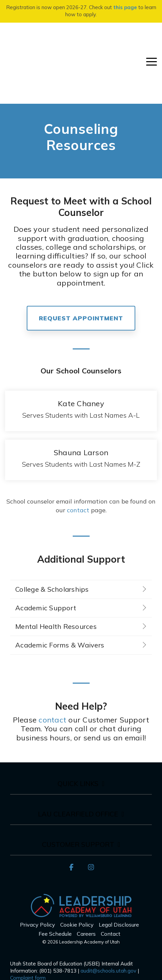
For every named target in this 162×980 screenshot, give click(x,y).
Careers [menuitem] (86, 882)
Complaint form (28, 926)
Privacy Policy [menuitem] (38, 873)
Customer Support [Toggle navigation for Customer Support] (78, 793)
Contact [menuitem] (111, 882)
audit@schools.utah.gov (108, 919)
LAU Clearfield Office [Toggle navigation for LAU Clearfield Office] (78, 763)
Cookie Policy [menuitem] (77, 873)
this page (125, 7)
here (42, 947)
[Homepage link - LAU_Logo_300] (81, 862)
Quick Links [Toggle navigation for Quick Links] (78, 732)
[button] (152, 35)
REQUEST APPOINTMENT (81, 266)
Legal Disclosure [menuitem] (119, 873)
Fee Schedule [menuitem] (55, 882)
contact (78, 458)
